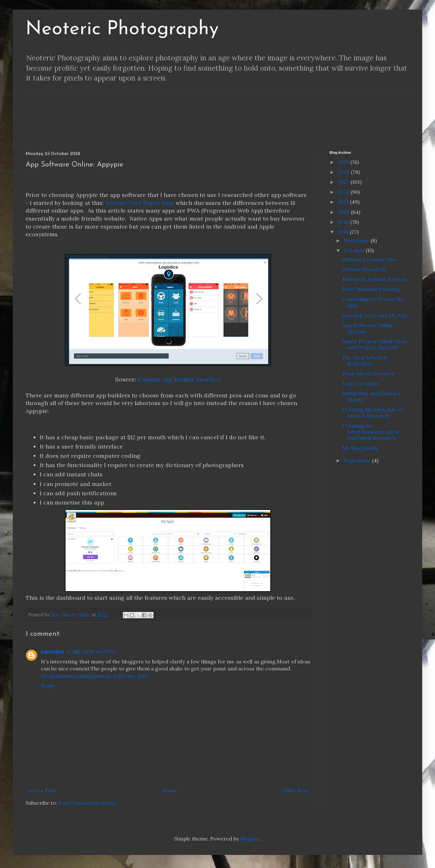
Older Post (295, 790)
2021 (344, 202)
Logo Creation (360, 383)
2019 (344, 222)
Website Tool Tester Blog (140, 203)
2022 (344, 192)
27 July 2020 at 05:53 (90, 652)
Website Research (364, 269)
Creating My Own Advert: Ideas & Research (373, 413)
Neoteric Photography (122, 29)
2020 (344, 212)
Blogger (250, 839)
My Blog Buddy (360, 448)
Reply (47, 685)
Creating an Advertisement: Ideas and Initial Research (371, 432)
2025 (344, 162)
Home (169, 790)
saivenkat (52, 652)
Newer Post (42, 790)
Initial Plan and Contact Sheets (371, 396)
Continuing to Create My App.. (373, 302)
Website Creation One (369, 259)
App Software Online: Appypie (368, 328)
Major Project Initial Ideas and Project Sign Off (375, 344)
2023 (344, 182)
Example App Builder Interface (179, 379)
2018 (344, 232)
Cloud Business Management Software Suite (95, 676)
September (358, 460)
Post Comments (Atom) (87, 803)
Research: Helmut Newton (375, 279)
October (355, 250)
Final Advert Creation (369, 373)
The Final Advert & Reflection (365, 360)
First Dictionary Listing (371, 289)
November (357, 240)
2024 (344, 172)
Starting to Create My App (375, 315)
